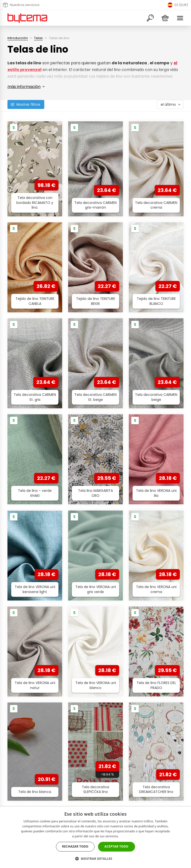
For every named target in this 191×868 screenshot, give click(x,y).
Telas (38, 38)
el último (168, 104)
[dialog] (95, 837)
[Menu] (180, 18)
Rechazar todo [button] (75, 846)
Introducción (18, 38)
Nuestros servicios (21, 5)
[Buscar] (150, 18)
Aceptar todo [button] (116, 846)
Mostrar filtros (28, 104)
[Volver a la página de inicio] (27, 18)
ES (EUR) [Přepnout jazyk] (178, 5)
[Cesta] (165, 18)
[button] (95, 859)
